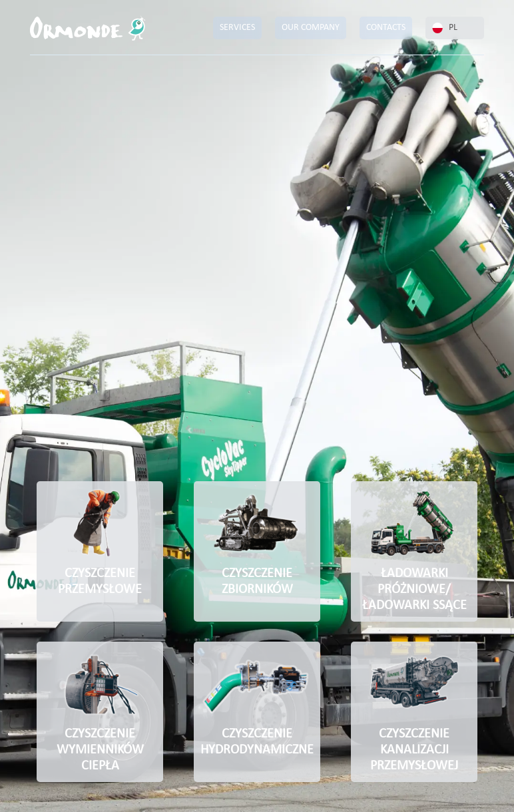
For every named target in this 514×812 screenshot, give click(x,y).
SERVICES (237, 28)
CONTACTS (386, 28)
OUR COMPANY (311, 28)
